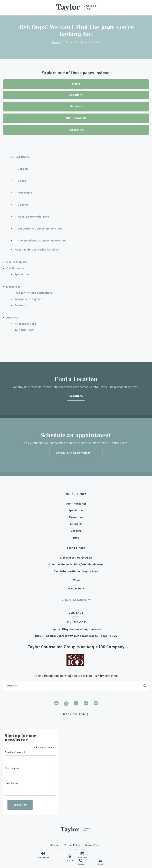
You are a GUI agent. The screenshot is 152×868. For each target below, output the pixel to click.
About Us (12, 318)
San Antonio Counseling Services (40, 229)
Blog (76, 538)
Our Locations (19, 157)
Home (56, 43)
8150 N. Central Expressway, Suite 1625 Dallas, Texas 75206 (76, 636)
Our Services (15, 268)
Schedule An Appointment (76, 453)
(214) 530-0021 (76, 623)
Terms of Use (92, 845)
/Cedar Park (76, 589)
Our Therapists (76, 118)
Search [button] (81, 862)
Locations (70, 858)
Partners (20, 305)
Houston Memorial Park (34, 217)
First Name (12, 768)
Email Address (15, 753)
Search (145, 686)
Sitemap (55, 845)
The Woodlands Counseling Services (42, 241)
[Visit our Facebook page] (76, 704)
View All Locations (74, 600)
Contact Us (76, 130)
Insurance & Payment (29, 299)
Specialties (22, 275)
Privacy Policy (72, 845)
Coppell (23, 169)
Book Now (82, 855)
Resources (13, 287)
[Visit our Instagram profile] (86, 704)
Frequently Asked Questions (34, 293)
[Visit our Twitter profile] (66, 704)
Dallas (22, 181)
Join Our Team (24, 330)
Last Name (12, 784)
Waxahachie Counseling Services (37, 250)
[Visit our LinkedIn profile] (56, 704)
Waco (76, 580)
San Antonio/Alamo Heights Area (76, 571)
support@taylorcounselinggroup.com (76, 629)
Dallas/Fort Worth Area (76, 558)
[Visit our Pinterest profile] (96, 704)
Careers (76, 531)
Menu (101, 862)
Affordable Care (25, 324)
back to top (76, 715)
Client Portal (43, 855)
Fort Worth (25, 193)
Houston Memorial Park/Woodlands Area (76, 565)
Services (76, 106)
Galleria (23, 205)
